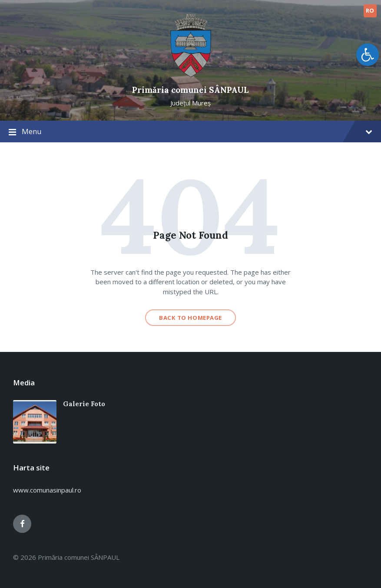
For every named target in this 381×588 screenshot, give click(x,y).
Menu (190, 132)
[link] (368, 55)
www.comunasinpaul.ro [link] (47, 490)
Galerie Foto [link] (84, 404)
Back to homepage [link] (190, 318)
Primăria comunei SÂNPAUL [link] (190, 90)
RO (370, 10)
